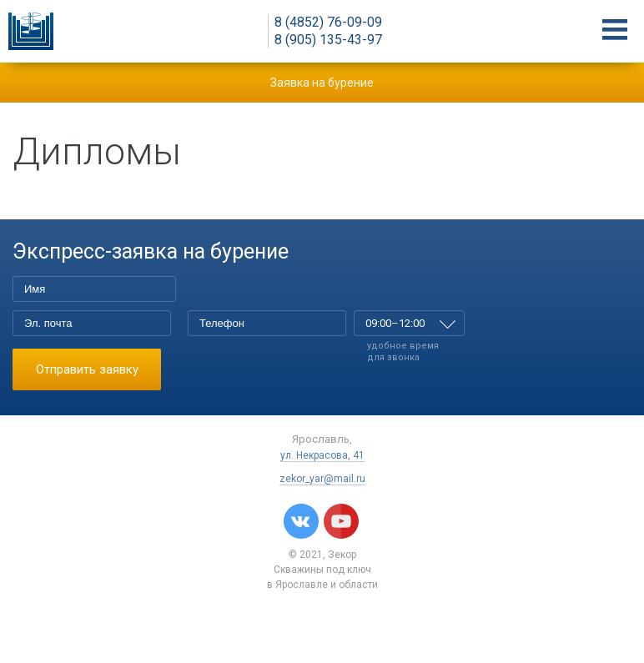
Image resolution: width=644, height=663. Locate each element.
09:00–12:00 (395, 323)
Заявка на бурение (322, 83)
